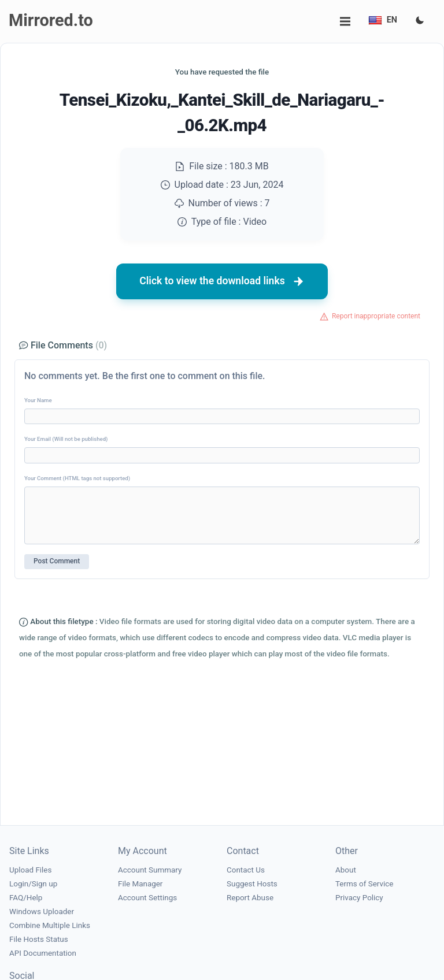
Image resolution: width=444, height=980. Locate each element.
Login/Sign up (33, 884)
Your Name (38, 400)
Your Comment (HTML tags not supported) (77, 478)
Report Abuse (250, 898)
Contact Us (246, 870)
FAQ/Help (26, 898)
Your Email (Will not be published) (66, 439)
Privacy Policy (359, 898)
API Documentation (43, 953)
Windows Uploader (42, 912)
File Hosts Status (39, 939)
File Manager (140, 884)
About (346, 870)
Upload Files (30, 870)
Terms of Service (364, 884)
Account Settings (147, 898)
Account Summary (150, 870)
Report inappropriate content (376, 316)
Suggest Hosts (252, 884)
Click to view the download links (222, 281)
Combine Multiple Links (50, 925)
